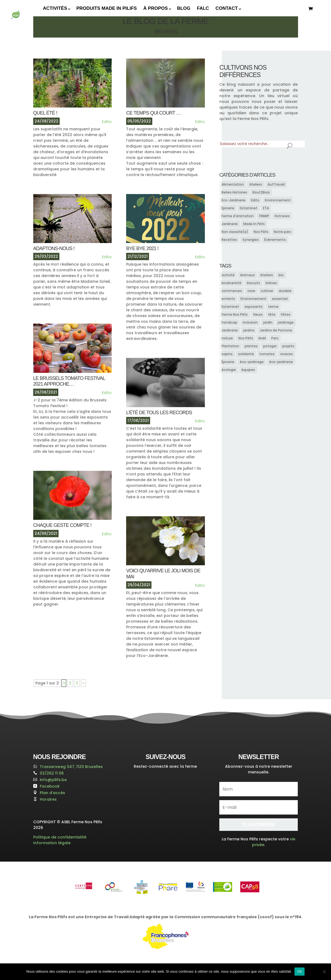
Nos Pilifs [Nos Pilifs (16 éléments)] (246, 338)
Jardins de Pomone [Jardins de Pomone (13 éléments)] (276, 330)
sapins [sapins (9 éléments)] (227, 354)
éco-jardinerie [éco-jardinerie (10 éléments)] (281, 362)
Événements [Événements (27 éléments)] (275, 240)
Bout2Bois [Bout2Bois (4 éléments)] (261, 192)
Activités (55, 8)
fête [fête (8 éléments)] (272, 314)
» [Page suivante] (83, 683)
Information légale (52, 843)
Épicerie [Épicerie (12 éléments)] (228, 362)
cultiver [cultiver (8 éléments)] (267, 291)
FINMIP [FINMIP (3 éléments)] (264, 216)
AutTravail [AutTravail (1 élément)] (276, 184)
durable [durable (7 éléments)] (285, 291)
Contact (227, 8)
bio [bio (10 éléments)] (281, 275)
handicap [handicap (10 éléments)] (229, 322)
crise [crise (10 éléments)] (251, 291)
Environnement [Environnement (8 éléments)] (278, 200)
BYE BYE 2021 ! (142, 248)
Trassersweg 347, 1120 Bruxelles (71, 767)
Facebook (50, 786)
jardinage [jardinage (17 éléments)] (286, 322)
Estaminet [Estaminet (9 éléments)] (230, 307)
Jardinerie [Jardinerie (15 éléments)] (230, 224)
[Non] (324, 972)
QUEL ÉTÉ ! (45, 113)
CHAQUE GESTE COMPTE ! (62, 525)
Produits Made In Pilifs (107, 8)
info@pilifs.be (53, 780)
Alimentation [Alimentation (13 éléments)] (233, 184)
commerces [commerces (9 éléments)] (232, 291)
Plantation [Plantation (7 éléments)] (230, 346)
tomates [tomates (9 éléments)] (267, 354)
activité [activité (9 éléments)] (228, 275)
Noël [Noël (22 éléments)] (262, 338)
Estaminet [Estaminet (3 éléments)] (249, 208)
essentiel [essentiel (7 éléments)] (280, 299)
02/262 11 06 (52, 773)
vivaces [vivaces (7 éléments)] (286, 354)
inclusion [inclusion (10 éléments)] (250, 322)
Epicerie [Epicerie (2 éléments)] (228, 208)
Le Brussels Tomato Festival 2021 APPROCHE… (69, 381)
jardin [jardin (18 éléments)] (268, 322)
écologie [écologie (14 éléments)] (229, 370)
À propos (156, 8)
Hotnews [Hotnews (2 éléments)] (282, 216)
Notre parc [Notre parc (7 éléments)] (283, 232)
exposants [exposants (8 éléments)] (254, 307)
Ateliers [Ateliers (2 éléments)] (256, 184)
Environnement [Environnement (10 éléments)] (253, 299)
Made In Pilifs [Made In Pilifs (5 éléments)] (254, 224)
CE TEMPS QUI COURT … (153, 113)
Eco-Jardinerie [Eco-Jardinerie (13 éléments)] (233, 200)
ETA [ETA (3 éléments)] (266, 208)
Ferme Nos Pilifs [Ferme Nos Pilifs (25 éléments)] (235, 314)
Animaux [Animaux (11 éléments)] (247, 275)
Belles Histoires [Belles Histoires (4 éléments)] (234, 192)
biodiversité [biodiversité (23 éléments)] (231, 283)
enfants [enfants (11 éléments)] (228, 299)
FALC (203, 8)
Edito (107, 122)
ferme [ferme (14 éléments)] (273, 307)
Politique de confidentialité (60, 837)
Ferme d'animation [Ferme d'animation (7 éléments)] (238, 216)
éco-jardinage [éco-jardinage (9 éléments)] (252, 362)
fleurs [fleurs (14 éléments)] (258, 314)
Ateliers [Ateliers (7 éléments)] (267, 275)
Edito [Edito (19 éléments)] (255, 200)
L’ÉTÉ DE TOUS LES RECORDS (159, 413)
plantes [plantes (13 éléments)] (251, 346)
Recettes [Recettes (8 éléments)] (229, 240)
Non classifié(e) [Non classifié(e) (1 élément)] (235, 232)
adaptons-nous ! (54, 248)
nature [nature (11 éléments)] (227, 338)
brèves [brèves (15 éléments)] (271, 283)
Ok (300, 971)
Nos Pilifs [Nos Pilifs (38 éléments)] (261, 232)
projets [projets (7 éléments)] (288, 346)
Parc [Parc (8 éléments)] (275, 338)
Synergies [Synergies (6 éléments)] (251, 240)
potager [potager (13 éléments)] (270, 346)
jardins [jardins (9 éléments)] (249, 330)
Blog (184, 8)
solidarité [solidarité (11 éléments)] (246, 354)
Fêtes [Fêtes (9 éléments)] (286, 314)
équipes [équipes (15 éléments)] (248, 370)
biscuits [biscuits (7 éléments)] (253, 283)
